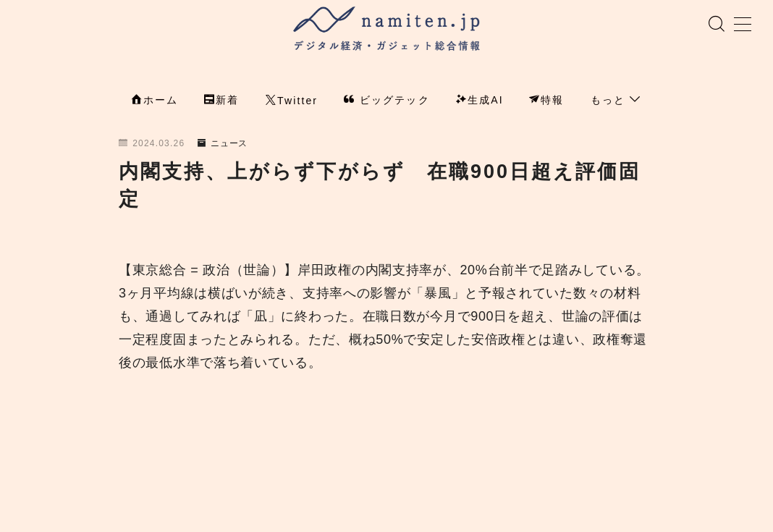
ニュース (223, 145)
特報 (546, 101)
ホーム (155, 101)
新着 (221, 101)
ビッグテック (387, 101)
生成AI (480, 101)
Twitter (292, 102)
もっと (616, 101)
